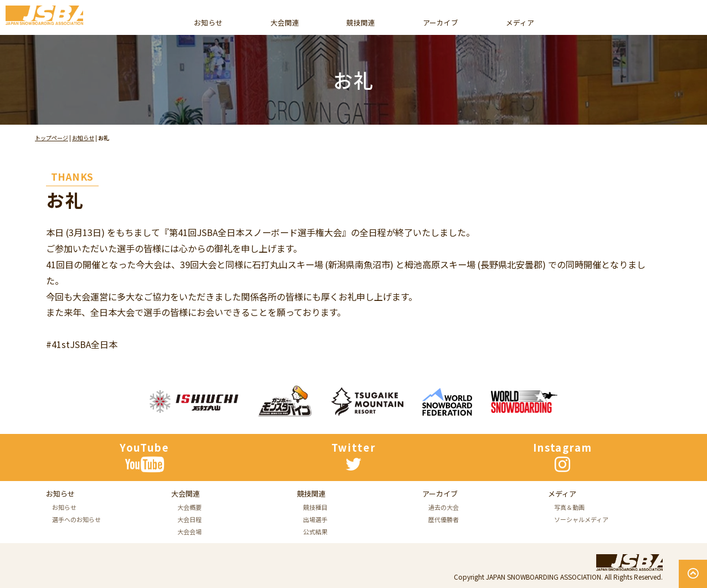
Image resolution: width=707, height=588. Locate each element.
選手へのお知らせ (76, 543)
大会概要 (189, 541)
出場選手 (315, 564)
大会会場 (189, 566)
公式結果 (315, 576)
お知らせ (83, 138)
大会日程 (189, 554)
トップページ (52, 138)
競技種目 (315, 552)
